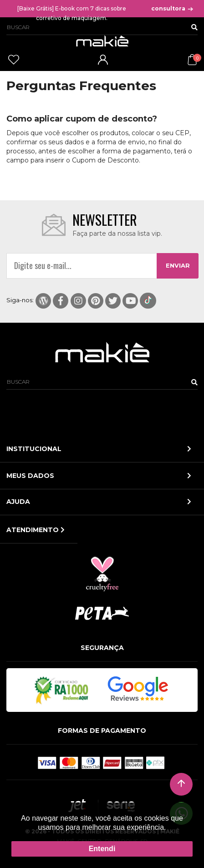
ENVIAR (178, 265)
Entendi (102, 849)
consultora (173, 8)
